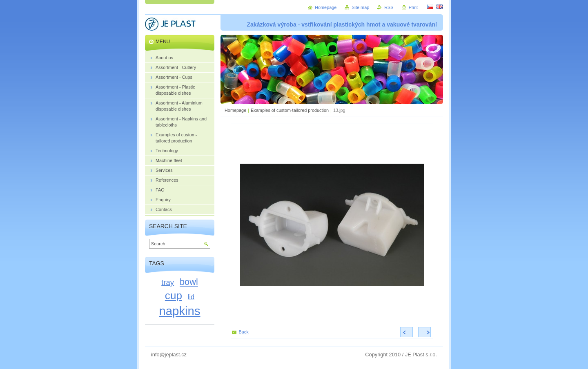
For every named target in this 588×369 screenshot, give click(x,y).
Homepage (235, 110)
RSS (389, 7)
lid (191, 297)
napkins (179, 311)
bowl (189, 282)
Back (244, 332)
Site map (360, 7)
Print (413, 7)
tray (168, 282)
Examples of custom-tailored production (290, 110)
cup (174, 296)
